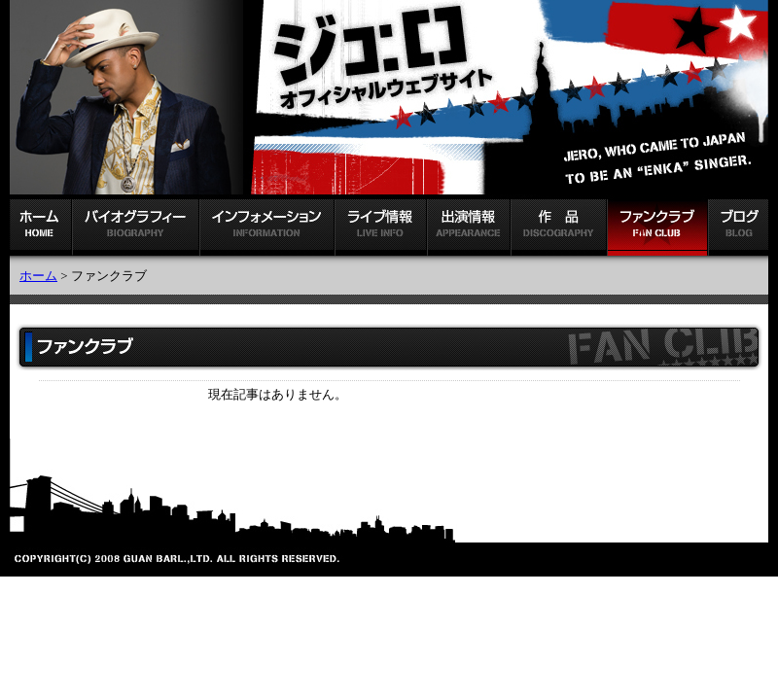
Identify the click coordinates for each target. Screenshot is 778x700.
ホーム (38, 276)
